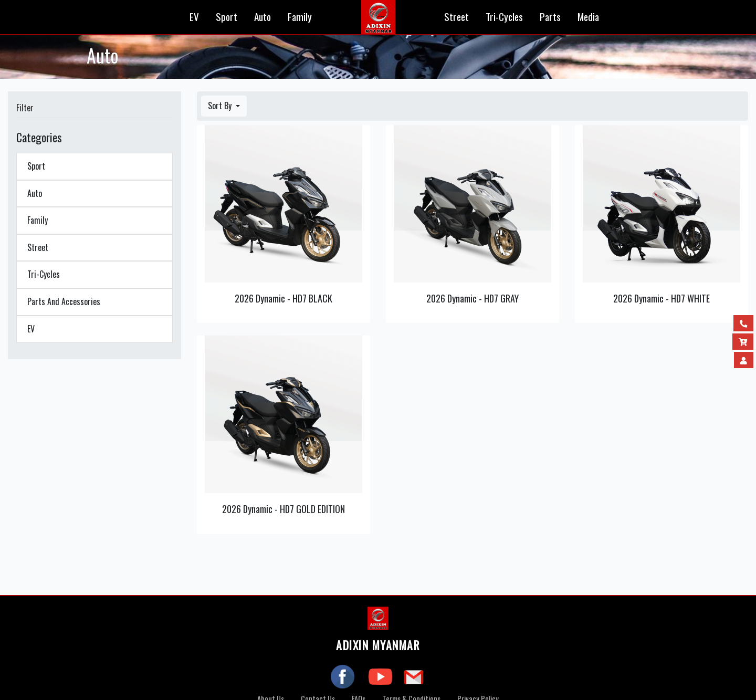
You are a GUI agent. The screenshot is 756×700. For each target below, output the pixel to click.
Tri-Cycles (504, 17)
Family (300, 17)
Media (588, 17)
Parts (550, 17)
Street (456, 17)
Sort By (221, 106)
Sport (227, 17)
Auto (262, 17)
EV (194, 17)
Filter (25, 108)
